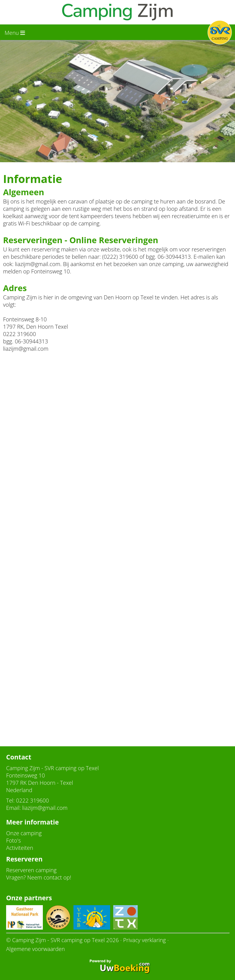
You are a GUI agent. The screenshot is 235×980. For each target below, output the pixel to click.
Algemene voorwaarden (35, 949)
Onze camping (24, 833)
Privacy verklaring (145, 940)
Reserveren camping (31, 870)
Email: (13, 808)
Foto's (13, 840)
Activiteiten (20, 848)
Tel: (10, 800)
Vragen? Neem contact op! (39, 877)
